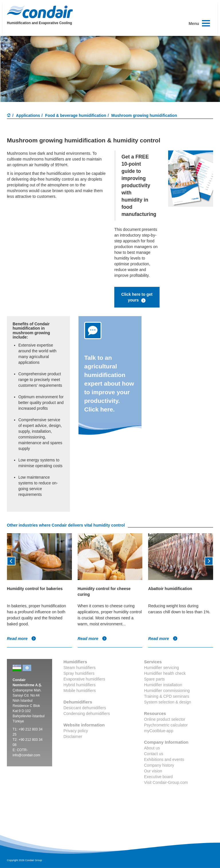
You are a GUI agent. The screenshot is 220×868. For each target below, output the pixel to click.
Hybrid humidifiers (80, 685)
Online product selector (165, 719)
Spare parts (154, 679)
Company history (159, 765)
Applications (28, 115)
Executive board (158, 777)
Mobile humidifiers (80, 691)
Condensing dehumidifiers (87, 714)
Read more (21, 639)
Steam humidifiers (80, 668)
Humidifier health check (165, 673)
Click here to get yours (137, 297)
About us (152, 748)
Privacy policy (76, 731)
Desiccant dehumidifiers (85, 708)
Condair (40, 12)
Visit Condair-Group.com (166, 782)
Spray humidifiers (79, 673)
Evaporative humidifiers (85, 679)
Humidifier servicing (162, 668)
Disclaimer (73, 736)
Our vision (153, 771)
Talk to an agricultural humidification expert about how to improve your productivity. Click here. (109, 383)
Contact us (154, 754)
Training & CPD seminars (167, 696)
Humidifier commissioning (167, 691)
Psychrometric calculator (166, 725)
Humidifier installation (163, 685)
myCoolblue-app (159, 731)
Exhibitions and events (164, 759)
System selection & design (168, 702)
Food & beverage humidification (76, 115)
